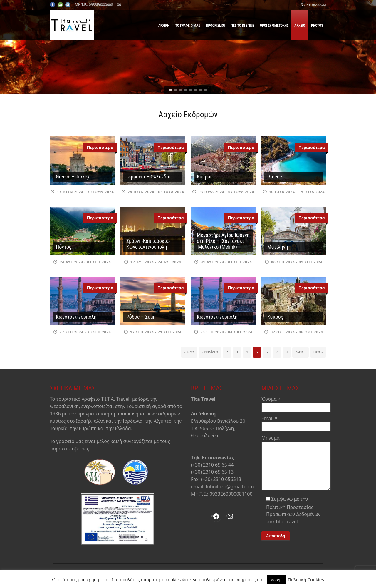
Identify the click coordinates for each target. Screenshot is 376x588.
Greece (275, 177)
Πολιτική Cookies (306, 579)
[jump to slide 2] (176, 90)
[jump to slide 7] (200, 90)
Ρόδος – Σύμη (141, 317)
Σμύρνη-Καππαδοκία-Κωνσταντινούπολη (148, 244)
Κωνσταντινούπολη (76, 317)
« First (189, 352)
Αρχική (164, 26)
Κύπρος (205, 177)
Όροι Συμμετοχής (274, 26)
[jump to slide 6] (195, 90)
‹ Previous (210, 352)
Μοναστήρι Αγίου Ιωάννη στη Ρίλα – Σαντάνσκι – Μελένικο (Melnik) (223, 241)
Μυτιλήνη (278, 247)
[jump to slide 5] (190, 90)
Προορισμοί (215, 26)
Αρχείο (300, 26)
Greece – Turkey (73, 177)
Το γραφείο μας (188, 26)
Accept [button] (277, 580)
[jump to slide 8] (205, 90)
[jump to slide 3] (181, 90)
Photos (317, 26)
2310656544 (316, 5)
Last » (318, 352)
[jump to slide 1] (171, 90)
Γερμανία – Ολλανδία (148, 177)
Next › (300, 352)
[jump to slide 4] (186, 90)
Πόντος (64, 247)
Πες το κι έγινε (242, 26)
